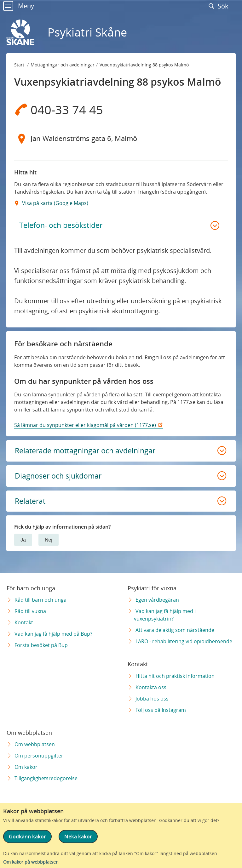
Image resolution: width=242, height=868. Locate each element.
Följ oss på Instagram (161, 710)
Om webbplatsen (35, 744)
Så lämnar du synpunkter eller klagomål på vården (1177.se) (85, 426)
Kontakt (24, 622)
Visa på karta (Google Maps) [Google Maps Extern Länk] (55, 203)
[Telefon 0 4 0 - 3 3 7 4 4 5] (121, 110)
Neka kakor (78, 837)
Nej (49, 543)
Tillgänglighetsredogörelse (46, 778)
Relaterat (30, 504)
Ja (23, 543)
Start (20, 65)
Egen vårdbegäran (157, 600)
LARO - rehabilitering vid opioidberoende (184, 641)
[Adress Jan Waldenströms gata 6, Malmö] (121, 139)
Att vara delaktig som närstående (175, 630)
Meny (19, 6)
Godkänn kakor (27, 837)
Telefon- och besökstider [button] (61, 226)
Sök (220, 6)
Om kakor (26, 767)
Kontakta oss (151, 687)
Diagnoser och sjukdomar (60, 478)
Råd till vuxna (30, 611)
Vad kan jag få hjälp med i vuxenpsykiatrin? (165, 615)
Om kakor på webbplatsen (31, 862)
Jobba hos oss (152, 699)
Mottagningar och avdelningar (63, 65)
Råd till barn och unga (40, 600)
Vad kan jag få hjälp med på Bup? (53, 634)
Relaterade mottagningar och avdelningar (87, 452)
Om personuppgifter (39, 756)
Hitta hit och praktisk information (175, 676)
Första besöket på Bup (41, 645)
